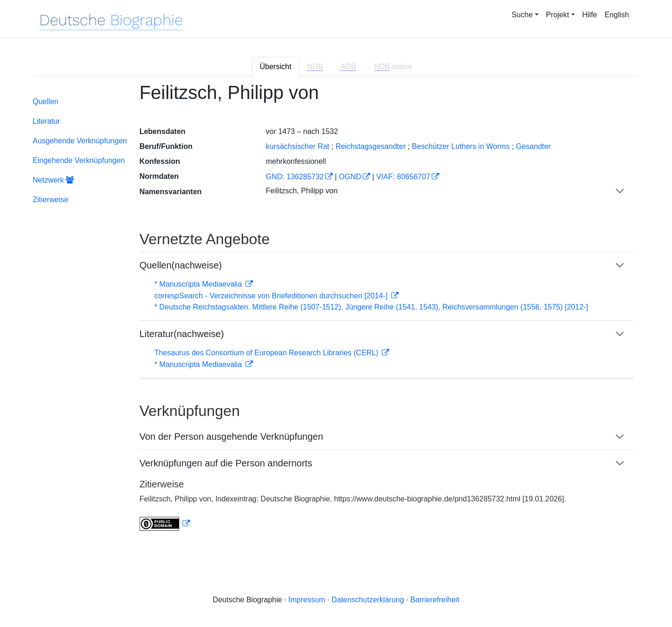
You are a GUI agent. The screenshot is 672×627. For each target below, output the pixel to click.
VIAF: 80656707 (403, 177)
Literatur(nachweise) (182, 334)
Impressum (307, 600)
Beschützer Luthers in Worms (461, 146)
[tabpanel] (336, 312)
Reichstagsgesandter (371, 146)
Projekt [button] (558, 15)
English (617, 15)
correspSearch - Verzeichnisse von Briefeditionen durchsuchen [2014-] (272, 296)
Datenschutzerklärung (368, 600)
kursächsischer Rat (297, 146)
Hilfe (590, 15)
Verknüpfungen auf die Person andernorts (226, 463)
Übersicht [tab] (276, 67)
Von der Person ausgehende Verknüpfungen (231, 437)
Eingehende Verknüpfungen (79, 160)
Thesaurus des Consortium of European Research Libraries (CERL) (268, 353)
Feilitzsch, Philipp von (301, 191)
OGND (350, 177)
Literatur (46, 121)
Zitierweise (50, 200)
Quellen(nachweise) (181, 265)
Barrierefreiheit (435, 600)
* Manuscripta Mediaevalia (199, 284)
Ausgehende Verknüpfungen (80, 141)
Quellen (45, 102)
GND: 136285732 (295, 177)
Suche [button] (522, 15)
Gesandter (533, 146)
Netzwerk (53, 180)
